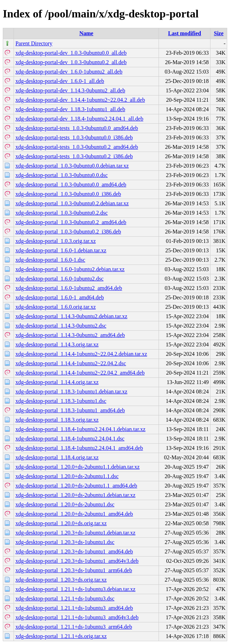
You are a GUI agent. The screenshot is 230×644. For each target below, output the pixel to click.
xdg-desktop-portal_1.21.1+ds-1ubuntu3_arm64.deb (74, 627)
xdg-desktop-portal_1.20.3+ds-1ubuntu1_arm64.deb (74, 570)
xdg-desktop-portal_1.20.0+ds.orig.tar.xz (61, 523)
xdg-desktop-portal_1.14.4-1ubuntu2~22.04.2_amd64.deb (80, 373)
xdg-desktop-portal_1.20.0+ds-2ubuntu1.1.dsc (67, 476)
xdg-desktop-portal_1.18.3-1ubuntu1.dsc (61, 401)
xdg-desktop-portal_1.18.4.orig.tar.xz (57, 457)
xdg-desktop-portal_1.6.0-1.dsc (50, 260)
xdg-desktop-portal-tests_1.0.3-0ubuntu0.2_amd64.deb (77, 147)
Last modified (185, 33)
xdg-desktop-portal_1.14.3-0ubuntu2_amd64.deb (70, 335)
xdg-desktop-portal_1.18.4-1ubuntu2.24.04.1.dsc (70, 439)
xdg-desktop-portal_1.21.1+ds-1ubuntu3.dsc (65, 599)
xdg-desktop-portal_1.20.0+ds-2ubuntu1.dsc (65, 504)
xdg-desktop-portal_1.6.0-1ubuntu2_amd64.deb (69, 288)
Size (219, 33)
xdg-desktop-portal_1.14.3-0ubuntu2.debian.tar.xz (71, 316)
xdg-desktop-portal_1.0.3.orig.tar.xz (56, 241)
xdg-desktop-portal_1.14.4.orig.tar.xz (57, 382)
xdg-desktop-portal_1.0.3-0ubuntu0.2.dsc (62, 213)
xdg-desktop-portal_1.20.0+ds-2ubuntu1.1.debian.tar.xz (78, 467)
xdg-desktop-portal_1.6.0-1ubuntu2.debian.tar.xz (70, 269)
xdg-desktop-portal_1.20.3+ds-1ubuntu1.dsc (65, 542)
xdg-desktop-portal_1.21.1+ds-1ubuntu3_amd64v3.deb (77, 617)
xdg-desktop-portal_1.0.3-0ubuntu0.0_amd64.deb (71, 185)
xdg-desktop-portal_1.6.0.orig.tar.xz (56, 307)
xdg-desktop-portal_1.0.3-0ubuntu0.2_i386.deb (68, 232)
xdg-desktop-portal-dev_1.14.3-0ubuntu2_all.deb (70, 90)
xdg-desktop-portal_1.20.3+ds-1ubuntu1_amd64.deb (74, 551)
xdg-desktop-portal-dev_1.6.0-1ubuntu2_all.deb (69, 72)
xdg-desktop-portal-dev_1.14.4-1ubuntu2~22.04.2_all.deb (80, 100)
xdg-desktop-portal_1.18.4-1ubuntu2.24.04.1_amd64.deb (79, 448)
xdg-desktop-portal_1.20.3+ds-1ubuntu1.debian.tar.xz (75, 533)
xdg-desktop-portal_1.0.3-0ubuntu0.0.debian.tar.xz (72, 166)
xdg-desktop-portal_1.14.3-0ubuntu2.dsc (61, 326)
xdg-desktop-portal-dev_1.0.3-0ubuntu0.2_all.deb (71, 62)
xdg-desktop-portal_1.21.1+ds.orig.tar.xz (61, 636)
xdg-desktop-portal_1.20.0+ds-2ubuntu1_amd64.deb (74, 514)
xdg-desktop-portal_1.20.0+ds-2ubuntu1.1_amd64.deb (76, 486)
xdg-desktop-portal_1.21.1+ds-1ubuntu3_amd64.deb (74, 608)
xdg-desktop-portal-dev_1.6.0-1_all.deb (60, 81)
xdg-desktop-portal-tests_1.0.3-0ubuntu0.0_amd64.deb (77, 128)
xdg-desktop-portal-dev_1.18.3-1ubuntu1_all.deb (70, 109)
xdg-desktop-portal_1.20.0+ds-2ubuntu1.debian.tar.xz (75, 495)
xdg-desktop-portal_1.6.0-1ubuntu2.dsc (59, 279)
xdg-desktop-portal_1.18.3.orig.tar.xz (57, 420)
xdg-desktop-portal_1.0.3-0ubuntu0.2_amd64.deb (71, 222)
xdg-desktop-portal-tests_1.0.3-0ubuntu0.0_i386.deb (74, 137)
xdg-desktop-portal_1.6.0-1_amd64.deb (60, 297)
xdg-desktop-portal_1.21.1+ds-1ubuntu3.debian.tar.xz (75, 589)
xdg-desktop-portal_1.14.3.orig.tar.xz (57, 344)
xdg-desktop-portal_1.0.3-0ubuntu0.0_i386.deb (68, 194)
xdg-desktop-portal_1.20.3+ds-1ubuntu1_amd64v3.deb (77, 561)
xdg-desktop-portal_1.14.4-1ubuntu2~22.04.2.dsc (71, 363)
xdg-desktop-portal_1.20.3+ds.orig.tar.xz (61, 580)
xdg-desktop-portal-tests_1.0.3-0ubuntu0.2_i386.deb (74, 156)
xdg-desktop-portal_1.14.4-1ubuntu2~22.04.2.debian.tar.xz (81, 354)
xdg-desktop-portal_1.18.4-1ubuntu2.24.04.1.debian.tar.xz (80, 429)
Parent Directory (34, 43)
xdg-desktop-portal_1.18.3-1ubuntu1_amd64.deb (70, 410)
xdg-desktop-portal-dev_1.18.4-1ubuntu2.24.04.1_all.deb (79, 119)
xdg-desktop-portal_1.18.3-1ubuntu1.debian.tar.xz (71, 392)
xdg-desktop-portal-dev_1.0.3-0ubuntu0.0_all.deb (71, 53)
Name (86, 33)
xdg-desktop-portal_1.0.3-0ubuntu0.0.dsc (62, 175)
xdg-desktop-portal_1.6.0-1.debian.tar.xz (61, 250)
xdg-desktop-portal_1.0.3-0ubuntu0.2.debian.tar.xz (72, 203)
